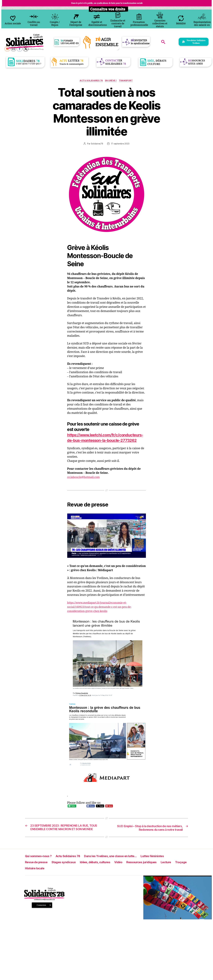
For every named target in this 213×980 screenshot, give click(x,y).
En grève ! (111, 81)
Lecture (181, 872)
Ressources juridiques (154, 872)
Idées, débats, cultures (103, 872)
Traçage (31, 878)
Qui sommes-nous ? (40, 866)
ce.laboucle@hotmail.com (84, 483)
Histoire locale (52, 878)
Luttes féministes (167, 866)
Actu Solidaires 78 (91, 81)
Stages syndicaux (68, 872)
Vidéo (129, 872)
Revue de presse (38, 872)
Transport (127, 81)
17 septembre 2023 (120, 144)
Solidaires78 (96, 144)
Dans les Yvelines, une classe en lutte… (120, 866)
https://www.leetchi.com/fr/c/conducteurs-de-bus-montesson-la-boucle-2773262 (105, 441)
